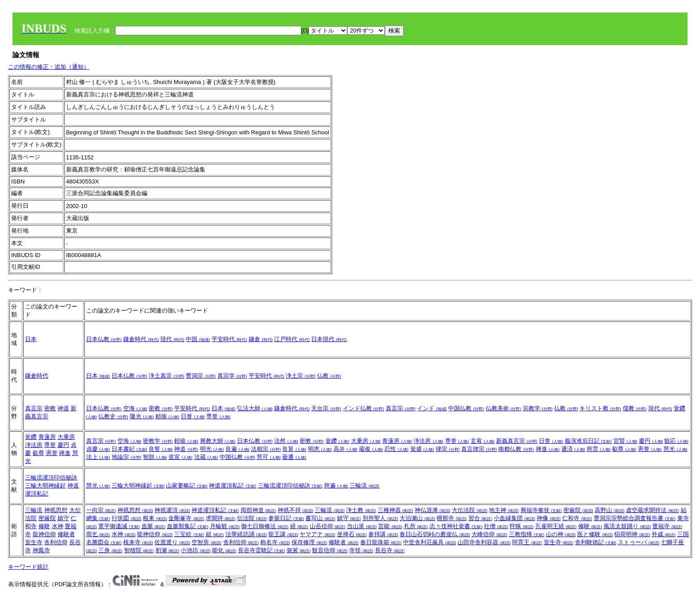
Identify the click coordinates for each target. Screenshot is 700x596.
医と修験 (595, 534)
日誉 (193, 416)
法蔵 (206, 457)
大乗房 (66, 437)
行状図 (127, 518)
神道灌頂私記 (233, 486)
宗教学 (538, 408)
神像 (549, 518)
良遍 (237, 449)
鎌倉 (261, 339)
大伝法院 (470, 510)
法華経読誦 (246, 534)
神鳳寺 (41, 550)
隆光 (142, 416)
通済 (573, 449)
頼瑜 (167, 416)
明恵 (320, 449)
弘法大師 (255, 408)
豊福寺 (667, 526)
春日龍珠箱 (381, 542)
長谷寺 (390, 550)
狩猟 (521, 526)
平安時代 (229, 339)
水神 (58, 526)
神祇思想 (56, 510)
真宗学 (232, 376)
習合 (480, 518)
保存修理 (309, 542)
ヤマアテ (317, 534)
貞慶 (98, 449)
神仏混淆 (433, 510)
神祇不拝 (296, 510)
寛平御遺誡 (119, 526)
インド (432, 408)
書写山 (320, 518)
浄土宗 (301, 376)
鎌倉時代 (141, 339)
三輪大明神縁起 (45, 486)
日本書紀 (129, 449)
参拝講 (383, 534)
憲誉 (52, 453)
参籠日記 (286, 518)
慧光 (675, 449)
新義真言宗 (517, 441)
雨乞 (98, 534)
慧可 (269, 457)
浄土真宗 (167, 376)
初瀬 (167, 550)
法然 (286, 441)
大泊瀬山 (417, 518)
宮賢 (625, 441)
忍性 (396, 449)
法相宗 (266, 449)
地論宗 (127, 457)
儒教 (635, 408)
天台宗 (326, 408)
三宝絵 (189, 534)
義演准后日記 (588, 441)
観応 (676, 441)
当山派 (362, 526)
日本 (31, 339)
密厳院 (47, 518)
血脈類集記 (188, 526)
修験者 (66, 534)
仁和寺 (577, 518)
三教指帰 (527, 534)
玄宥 (483, 441)
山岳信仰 (328, 526)
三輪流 (365, 486)
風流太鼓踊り (627, 526)
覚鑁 (31, 437)
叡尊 (38, 453)
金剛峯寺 (186, 518)
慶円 (63, 445)
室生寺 (34, 542)
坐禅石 (352, 534)
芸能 (390, 526)
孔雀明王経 (556, 526)
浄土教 (361, 510)
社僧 (496, 526)
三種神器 (396, 510)
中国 (198, 339)
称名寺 (275, 542)
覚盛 (422, 449)
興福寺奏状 (541, 510)
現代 (172, 339)
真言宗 (34, 408)
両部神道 (258, 510)
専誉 (218, 416)
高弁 (346, 449)
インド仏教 (364, 408)
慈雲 (599, 449)
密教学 (158, 441)
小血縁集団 (515, 518)
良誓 (161, 449)
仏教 (329, 376)
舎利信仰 (56, 542)
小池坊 (196, 550)
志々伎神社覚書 (456, 526)
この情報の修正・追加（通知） (49, 67)
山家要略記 (187, 486)
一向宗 (101, 510)
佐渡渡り (172, 542)
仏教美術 (504, 408)
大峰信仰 (489, 534)
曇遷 (294, 457)
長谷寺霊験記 (262, 550)
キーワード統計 (28, 567)
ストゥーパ (639, 542)
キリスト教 (600, 408)
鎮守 (63, 518)
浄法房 (34, 445)
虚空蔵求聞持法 (652, 510)
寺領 (361, 550)
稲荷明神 (632, 534)
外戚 (664, 534)
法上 (98, 457)
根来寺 (138, 542)
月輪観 (225, 526)
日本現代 (329, 339)
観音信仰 (330, 550)
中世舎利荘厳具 (430, 542)
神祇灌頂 (172, 510)
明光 (212, 449)
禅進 (65, 453)
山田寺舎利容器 (484, 542)
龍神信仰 (44, 534)
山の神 (561, 534)
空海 (135, 408)
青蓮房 (47, 437)
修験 (44, 526)
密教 (50, 408)
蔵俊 (371, 449)
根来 (155, 518)
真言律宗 (479, 449)
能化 (224, 550)
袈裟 (299, 550)
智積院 (139, 550)
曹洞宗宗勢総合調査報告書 (635, 518)
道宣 (180, 457)
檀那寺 (452, 518)
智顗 (155, 457)
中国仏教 (466, 408)
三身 (110, 550)
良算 (294, 449)
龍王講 (283, 534)
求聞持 (221, 518)
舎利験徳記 (596, 542)
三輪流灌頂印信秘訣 (51, 477)
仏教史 (113, 416)
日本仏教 (104, 339)
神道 (63, 408)
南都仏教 (516, 449)
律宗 (448, 449)
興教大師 (218, 441)
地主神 (504, 510)
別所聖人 (380, 518)
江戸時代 (292, 339)
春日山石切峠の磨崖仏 (435, 534)
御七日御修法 (265, 526)
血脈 (154, 526)
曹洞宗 (201, 376)
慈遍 (336, 486)
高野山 (610, 510)
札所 (416, 526)
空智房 (206, 542)
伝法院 (252, 518)
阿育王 (527, 542)
